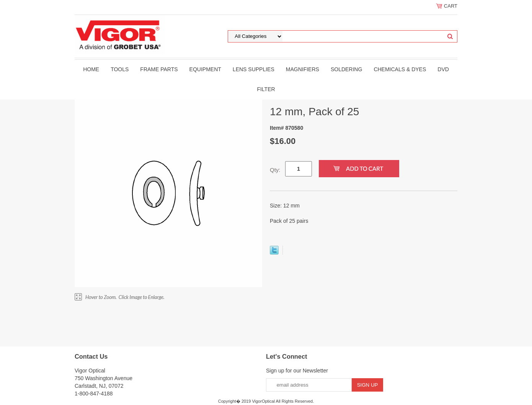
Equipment (205, 69)
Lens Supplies (254, 69)
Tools (120, 69)
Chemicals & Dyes (400, 69)
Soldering (346, 69)
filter (266, 89)
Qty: (275, 170)
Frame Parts (159, 69)
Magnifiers (303, 69)
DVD (443, 69)
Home (91, 69)
